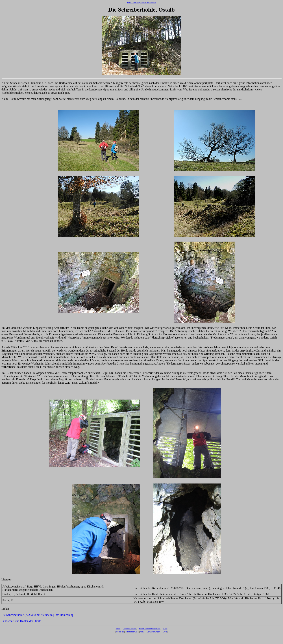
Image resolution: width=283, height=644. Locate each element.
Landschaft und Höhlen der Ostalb (21, 621)
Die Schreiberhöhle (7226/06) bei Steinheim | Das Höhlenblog (37, 615)
